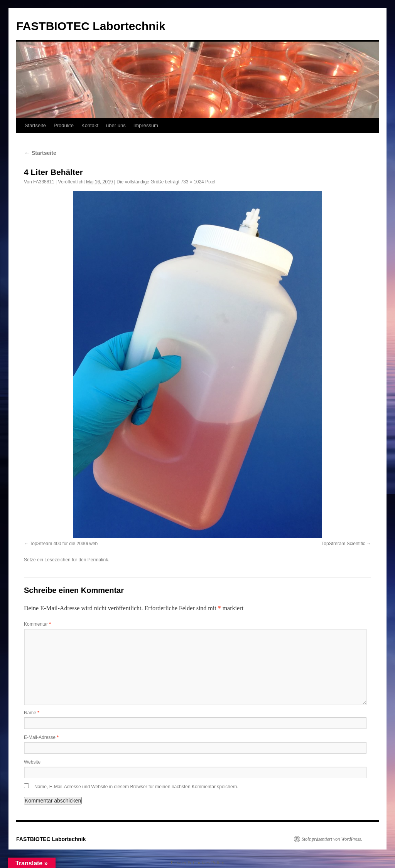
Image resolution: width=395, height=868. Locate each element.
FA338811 (44, 182)
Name (32, 713)
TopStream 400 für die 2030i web (64, 544)
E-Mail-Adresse (41, 737)
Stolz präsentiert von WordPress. (332, 839)
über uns (116, 125)
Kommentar (37, 624)
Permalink (98, 560)
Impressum (146, 125)
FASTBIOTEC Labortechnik (91, 26)
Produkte (64, 125)
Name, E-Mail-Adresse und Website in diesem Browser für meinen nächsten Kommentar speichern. (136, 787)
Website (32, 762)
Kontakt (90, 125)
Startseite (35, 125)
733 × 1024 (192, 182)
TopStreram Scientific (343, 544)
